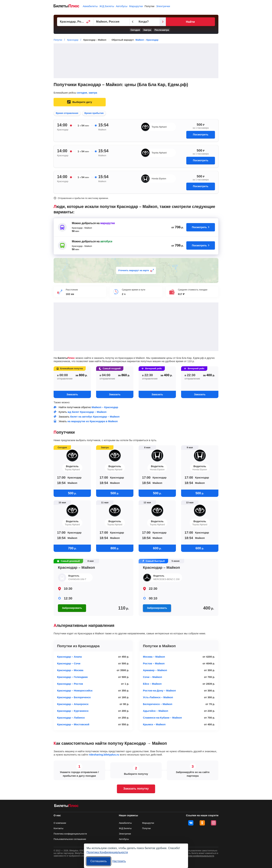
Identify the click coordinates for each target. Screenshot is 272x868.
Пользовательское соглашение (70, 839)
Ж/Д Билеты (107, 6)
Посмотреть (201, 134)
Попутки (149, 6)
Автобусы (122, 6)
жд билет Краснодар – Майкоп (87, 412)
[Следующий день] (194, 22)
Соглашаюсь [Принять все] (99, 861)
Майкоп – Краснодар (147, 40)
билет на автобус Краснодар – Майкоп (95, 417)
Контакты (58, 828)
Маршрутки (136, 6)
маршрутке (108, 223)
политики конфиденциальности (199, 856)
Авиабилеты (90, 6)
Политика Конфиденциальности (107, 852)
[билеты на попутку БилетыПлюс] (66, 806)
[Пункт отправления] (80, 22)
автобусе (106, 241)
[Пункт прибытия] (127, 22)
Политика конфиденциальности (70, 834)
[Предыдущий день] (154, 22)
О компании (60, 823)
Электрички (163, 6)
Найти (206, 22)
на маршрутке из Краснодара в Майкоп (93, 421)
